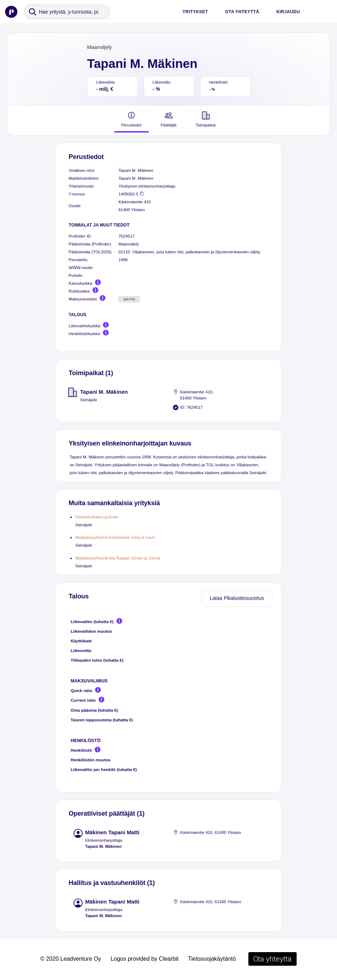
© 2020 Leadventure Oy (71, 959)
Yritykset (195, 12)
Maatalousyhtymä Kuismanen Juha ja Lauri (115, 537)
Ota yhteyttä (242, 12)
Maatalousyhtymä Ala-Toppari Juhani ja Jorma (118, 558)
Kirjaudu (288, 12)
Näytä (129, 299)
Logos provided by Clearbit (144, 959)
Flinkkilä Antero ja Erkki (97, 517)
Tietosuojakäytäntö (212, 959)
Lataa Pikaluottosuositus (237, 598)
